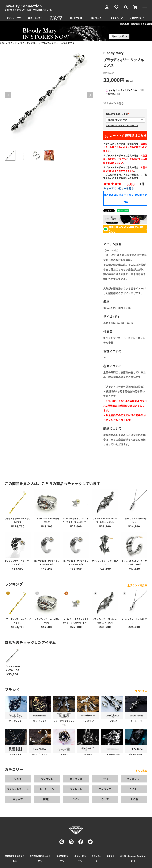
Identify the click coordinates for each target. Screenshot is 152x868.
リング (18, 779)
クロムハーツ (117, 18)
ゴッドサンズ (76, 18)
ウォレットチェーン (18, 789)
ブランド (12, 43)
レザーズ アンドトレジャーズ (56, 18)
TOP (2, 43)
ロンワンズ (96, 18)
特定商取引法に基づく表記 (15, 858)
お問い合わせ (96, 858)
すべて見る (141, 691)
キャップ (18, 799)
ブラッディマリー (15, 18)
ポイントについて (80, 858)
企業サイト (110, 858)
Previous (8, 95)
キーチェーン (47, 789)
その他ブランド (137, 18)
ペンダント (47, 779)
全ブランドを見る (137, 585)
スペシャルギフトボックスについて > (122, 125)
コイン (76, 799)
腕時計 (47, 799)
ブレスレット (134, 779)
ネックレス (76, 779)
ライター (134, 789)
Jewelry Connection (23, 6)
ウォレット (76, 789)
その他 (134, 799)
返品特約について (62, 858)
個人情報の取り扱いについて (40, 858)
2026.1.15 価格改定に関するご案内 (136, 24)
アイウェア (105, 789)
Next (90, 95)
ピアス (105, 779)
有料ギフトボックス (118, 114)
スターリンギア (35, 18)
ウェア (105, 799)
